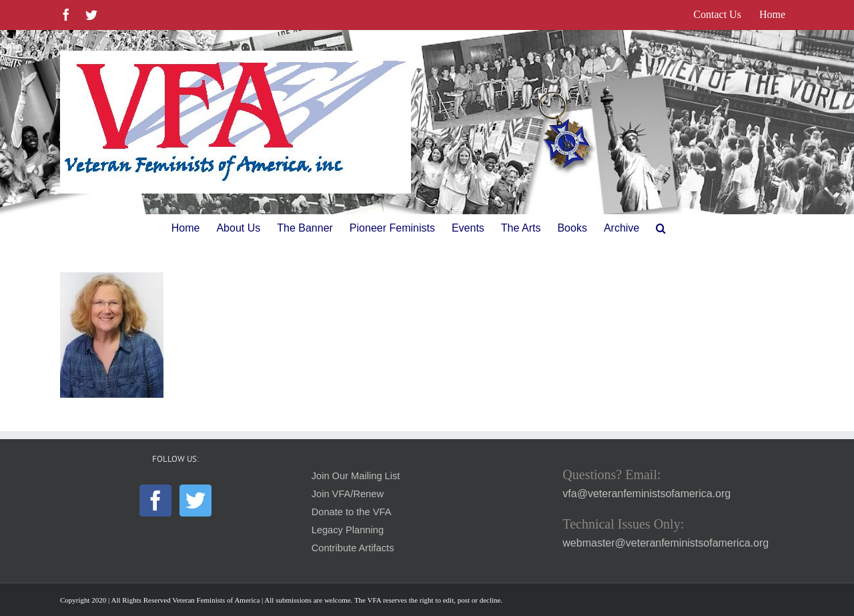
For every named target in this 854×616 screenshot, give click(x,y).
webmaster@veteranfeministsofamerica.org (666, 543)
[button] (661, 228)
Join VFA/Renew (348, 494)
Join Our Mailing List (356, 476)
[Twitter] (195, 501)
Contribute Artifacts (353, 548)
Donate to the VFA (352, 512)
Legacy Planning (348, 530)
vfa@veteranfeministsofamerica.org (647, 494)
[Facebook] (155, 501)
